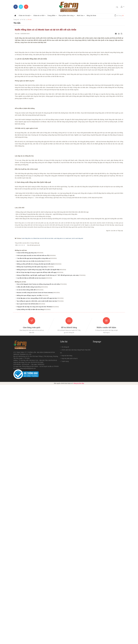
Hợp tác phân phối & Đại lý (70, 618)
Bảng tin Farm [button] (91, 15)
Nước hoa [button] (81, 16)
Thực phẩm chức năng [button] (67, 16)
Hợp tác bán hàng (67, 615)
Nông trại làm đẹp (79, 642)
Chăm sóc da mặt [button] (25, 16)
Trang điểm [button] (52, 16)
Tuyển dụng (65, 620)
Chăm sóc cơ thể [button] (39, 16)
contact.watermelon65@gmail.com (25, 628)
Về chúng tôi (65, 606)
